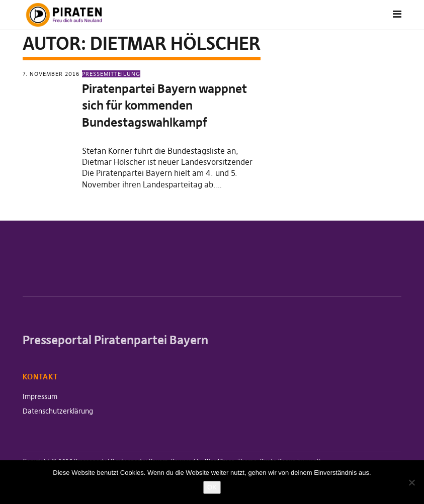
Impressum (40, 396)
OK (212, 487)
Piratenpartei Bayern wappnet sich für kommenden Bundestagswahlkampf (164, 106)
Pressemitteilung (111, 74)
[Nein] (411, 482)
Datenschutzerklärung (58, 411)
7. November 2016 (51, 74)
